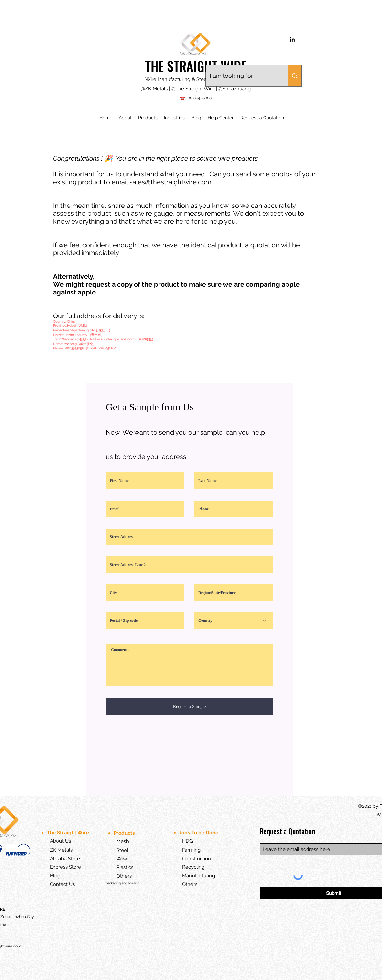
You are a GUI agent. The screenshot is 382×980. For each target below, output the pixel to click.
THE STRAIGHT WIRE (196, 66)
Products (125, 833)
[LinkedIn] (292, 39)
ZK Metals (61, 850)
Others (124, 876)
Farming (191, 850)
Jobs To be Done (199, 833)
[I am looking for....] (242, 76)
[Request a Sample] (189, 707)
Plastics (120, 867)
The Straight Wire (68, 833)
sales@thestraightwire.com (171, 182)
